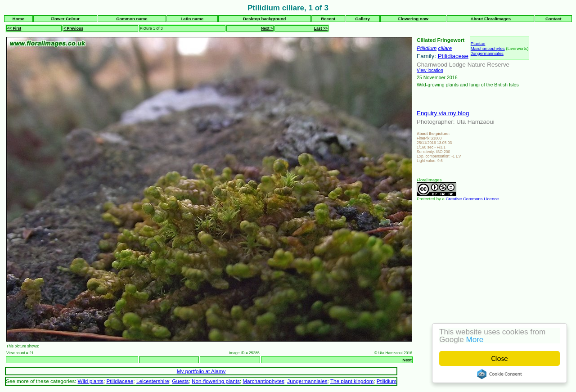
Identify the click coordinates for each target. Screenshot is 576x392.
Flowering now (413, 19)
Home (18, 19)
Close (500, 358)
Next (407, 360)
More (475, 340)
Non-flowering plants (216, 381)
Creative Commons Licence (472, 199)
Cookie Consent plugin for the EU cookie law (499, 374)
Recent (328, 19)
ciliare (445, 48)
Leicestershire (153, 381)
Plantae (478, 43)
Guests (180, 381)
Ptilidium (427, 48)
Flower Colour (65, 19)
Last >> (321, 28)
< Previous (73, 28)
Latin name (192, 19)
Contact (553, 19)
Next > (267, 28)
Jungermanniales (487, 53)
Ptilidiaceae (453, 56)
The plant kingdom (352, 381)
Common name (132, 19)
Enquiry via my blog (443, 113)
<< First (14, 28)
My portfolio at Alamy (201, 371)
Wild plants (91, 381)
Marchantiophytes (488, 48)
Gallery (362, 19)
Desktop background (264, 19)
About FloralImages (491, 19)
